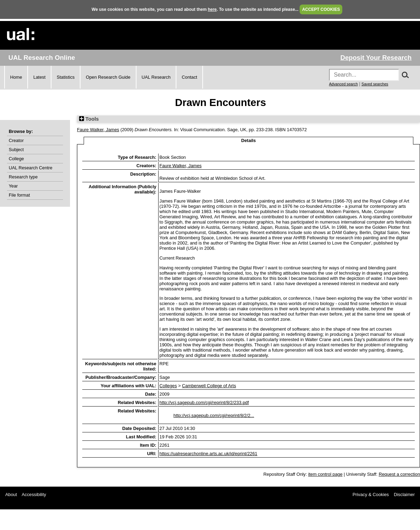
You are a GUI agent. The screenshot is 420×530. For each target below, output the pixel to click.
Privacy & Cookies (371, 494)
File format (19, 195)
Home (16, 77)
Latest (39, 77)
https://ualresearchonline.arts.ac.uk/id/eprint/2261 (209, 454)
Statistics (66, 77)
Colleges (168, 386)
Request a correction (399, 474)
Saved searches (375, 84)
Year (13, 186)
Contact (189, 77)
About (11, 494)
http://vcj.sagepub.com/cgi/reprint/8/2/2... (214, 415)
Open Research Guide (108, 77)
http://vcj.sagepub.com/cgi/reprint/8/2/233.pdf (204, 402)
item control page (325, 474)
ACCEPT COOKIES (321, 9)
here (212, 9)
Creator (16, 140)
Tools (89, 119)
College (16, 159)
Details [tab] (248, 140)
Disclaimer (404, 494)
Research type (23, 177)
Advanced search (343, 84)
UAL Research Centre (31, 168)
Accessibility (34, 494)
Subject (16, 150)
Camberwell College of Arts (209, 386)
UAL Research (156, 77)
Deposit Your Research (376, 58)
